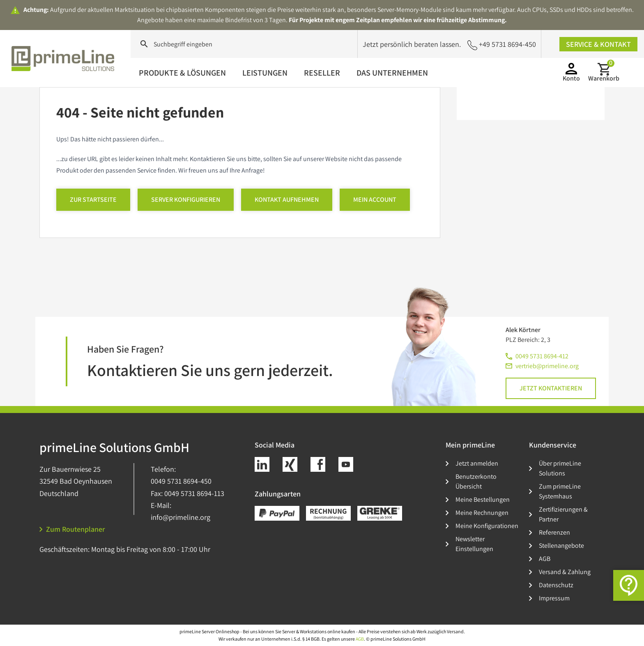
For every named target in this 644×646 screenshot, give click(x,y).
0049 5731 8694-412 (542, 356)
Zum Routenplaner (72, 529)
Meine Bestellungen (483, 499)
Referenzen (554, 532)
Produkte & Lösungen (182, 73)
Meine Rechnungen (482, 513)
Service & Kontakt (598, 44)
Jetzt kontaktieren (551, 388)
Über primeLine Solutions (560, 468)
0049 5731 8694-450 (181, 481)
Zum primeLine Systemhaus (560, 491)
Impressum (554, 598)
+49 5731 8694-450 (502, 45)
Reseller (322, 73)
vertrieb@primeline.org (547, 366)
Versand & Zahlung (565, 572)
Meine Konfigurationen (487, 526)
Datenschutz (556, 585)
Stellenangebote (561, 546)
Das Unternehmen (392, 73)
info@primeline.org (181, 517)
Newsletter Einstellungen (474, 544)
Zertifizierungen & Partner (563, 514)
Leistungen (265, 73)
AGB (545, 559)
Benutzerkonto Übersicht (476, 481)
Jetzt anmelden (477, 463)
